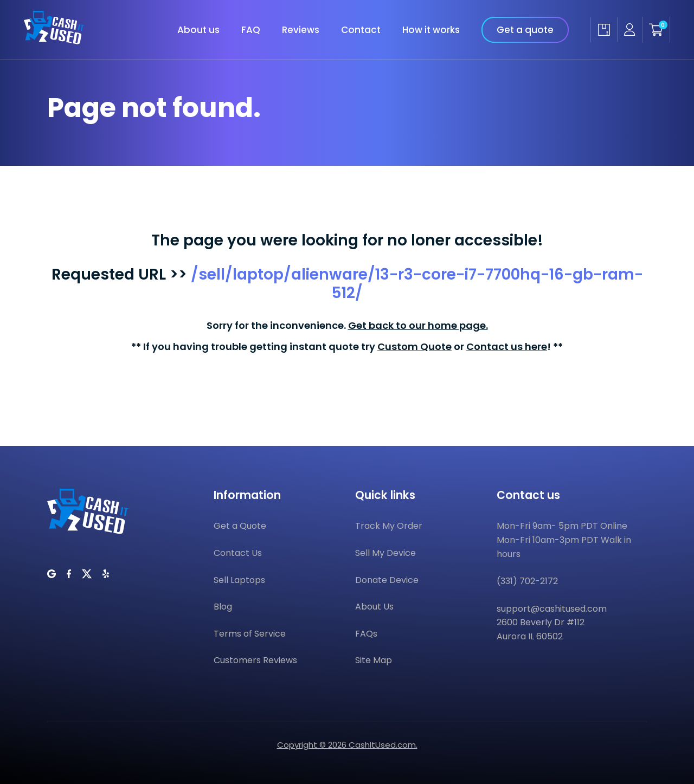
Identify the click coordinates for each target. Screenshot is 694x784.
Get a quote (525, 30)
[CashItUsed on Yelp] (106, 574)
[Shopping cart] (656, 30)
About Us (374, 607)
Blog (223, 607)
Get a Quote (240, 526)
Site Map (374, 660)
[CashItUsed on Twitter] (87, 574)
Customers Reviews (255, 660)
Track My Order (389, 526)
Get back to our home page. (418, 325)
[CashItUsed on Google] (52, 574)
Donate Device (387, 580)
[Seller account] (629, 30)
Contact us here (507, 346)
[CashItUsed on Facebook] (69, 574)
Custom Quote (415, 346)
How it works (431, 30)
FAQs (366, 634)
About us (198, 30)
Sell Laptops (239, 580)
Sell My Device (385, 553)
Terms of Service (250, 634)
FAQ (251, 30)
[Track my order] (604, 30)
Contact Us (238, 553)
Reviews (301, 30)
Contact (361, 30)
